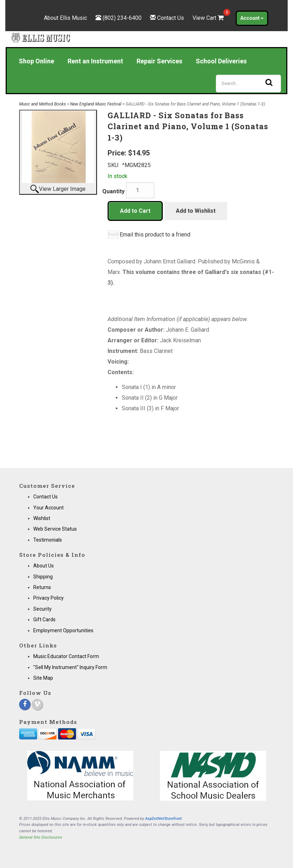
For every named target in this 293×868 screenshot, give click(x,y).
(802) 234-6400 (122, 18)
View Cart (209, 18)
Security (42, 609)
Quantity (113, 191)
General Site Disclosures (41, 837)
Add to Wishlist (196, 211)
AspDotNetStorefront (163, 819)
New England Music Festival (96, 104)
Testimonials (48, 540)
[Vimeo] (37, 704)
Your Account (48, 508)
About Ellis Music (65, 18)
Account (252, 18)
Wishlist (42, 518)
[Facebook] (25, 704)
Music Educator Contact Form (66, 656)
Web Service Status (55, 529)
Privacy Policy (48, 598)
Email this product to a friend (155, 235)
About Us (44, 566)
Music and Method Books (42, 104)
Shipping (43, 577)
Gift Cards (44, 619)
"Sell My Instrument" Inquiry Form (70, 667)
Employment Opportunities (63, 630)
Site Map (43, 678)
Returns (42, 587)
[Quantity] (140, 190)
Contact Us (171, 18)
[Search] (248, 84)
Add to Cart (135, 211)
